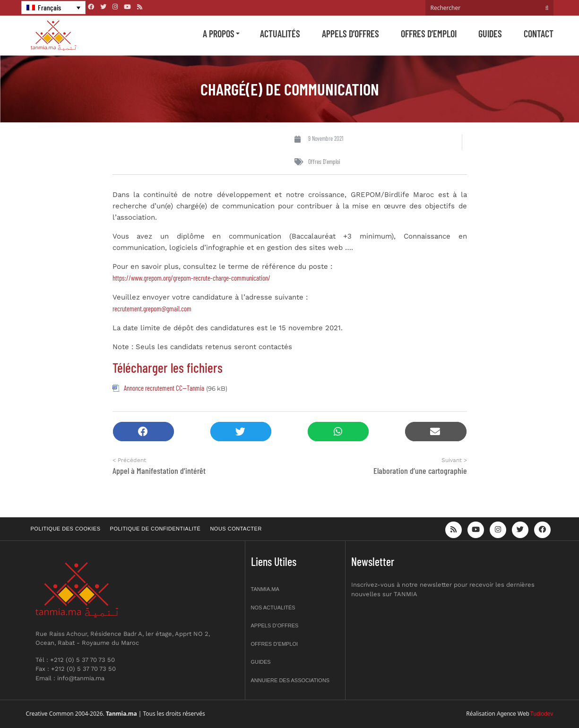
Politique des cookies (66, 529)
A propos (219, 34)
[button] (143, 432)
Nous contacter (236, 529)
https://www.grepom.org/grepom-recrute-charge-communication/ (191, 278)
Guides (490, 34)
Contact (539, 34)
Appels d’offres (350, 34)
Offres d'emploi (324, 162)
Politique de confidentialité (156, 529)
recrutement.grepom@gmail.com (152, 308)
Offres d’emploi (429, 34)
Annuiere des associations (290, 680)
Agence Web (513, 714)
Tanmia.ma (265, 589)
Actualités (280, 34)
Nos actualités (273, 608)
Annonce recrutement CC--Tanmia (164, 388)
